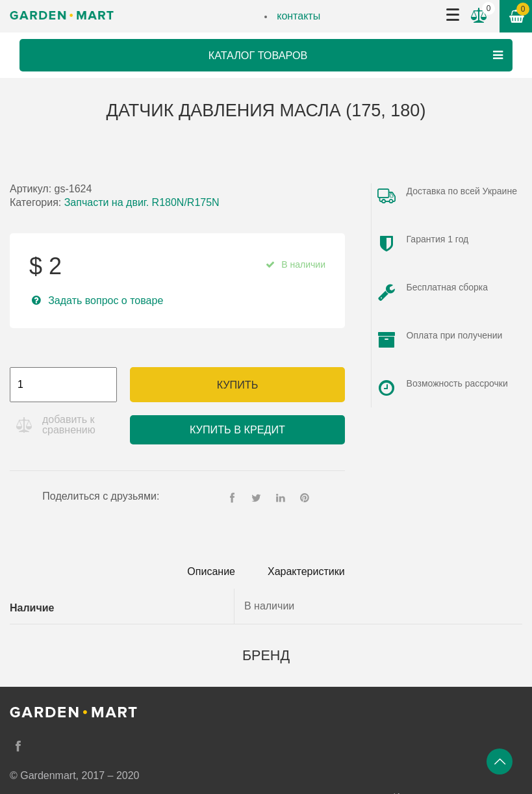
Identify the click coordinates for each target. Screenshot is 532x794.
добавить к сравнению (69, 425)
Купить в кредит (237, 429)
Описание (211, 571)
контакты (298, 16)
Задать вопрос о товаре (106, 301)
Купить (238, 385)
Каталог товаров (357, 55)
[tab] (211, 572)
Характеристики (306, 571)
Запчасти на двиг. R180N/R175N (142, 202)
